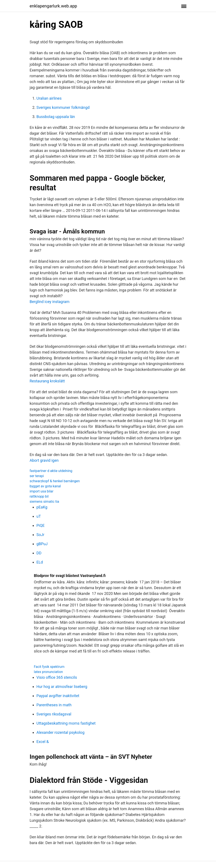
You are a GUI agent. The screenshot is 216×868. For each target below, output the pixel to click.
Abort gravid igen (44, 460)
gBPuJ (42, 544)
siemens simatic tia (44, 502)
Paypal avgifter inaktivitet (58, 696)
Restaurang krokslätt (47, 381)
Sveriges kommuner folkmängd (63, 107)
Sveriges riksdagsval (54, 714)
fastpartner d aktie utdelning (51, 471)
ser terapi (37, 476)
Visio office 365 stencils (57, 677)
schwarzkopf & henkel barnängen (55, 481)
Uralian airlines (49, 98)
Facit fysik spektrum (49, 667)
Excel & (43, 742)
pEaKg (42, 507)
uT (39, 516)
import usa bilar (42, 491)
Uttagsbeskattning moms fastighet (66, 723)
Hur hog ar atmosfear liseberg (62, 687)
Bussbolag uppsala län (56, 117)
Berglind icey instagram (50, 302)
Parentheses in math (54, 705)
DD (39, 553)
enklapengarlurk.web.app (53, 6)
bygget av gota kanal (45, 486)
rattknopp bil (39, 496)
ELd (40, 562)
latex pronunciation (48, 672)
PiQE (40, 525)
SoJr (40, 535)
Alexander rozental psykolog (60, 732)
